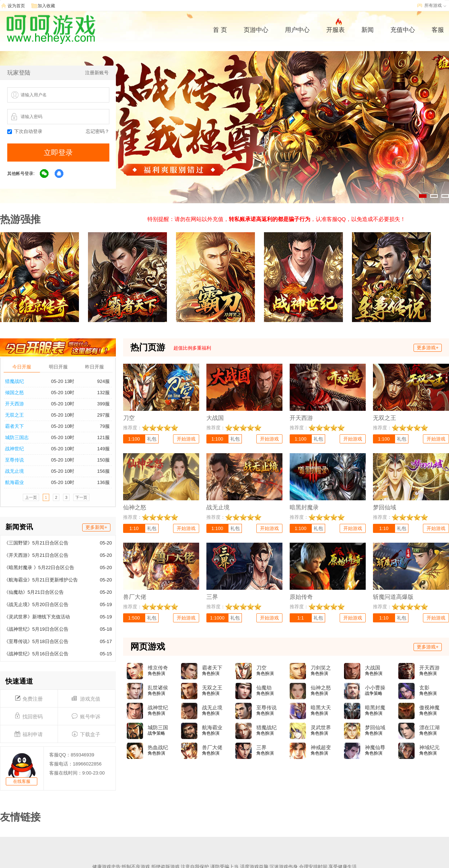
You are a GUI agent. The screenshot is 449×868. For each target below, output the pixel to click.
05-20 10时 (63, 393)
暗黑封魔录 (375, 708)
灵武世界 (321, 727)
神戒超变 (321, 747)
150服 (103, 460)
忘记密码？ (98, 131)
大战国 (373, 668)
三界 (261, 747)
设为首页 (16, 6)
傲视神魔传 (429, 708)
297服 (103, 415)
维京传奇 (158, 668)
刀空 (261, 668)
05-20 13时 (63, 381)
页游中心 (256, 30)
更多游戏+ (428, 348)
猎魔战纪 (14, 381)
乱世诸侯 (158, 688)
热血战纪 (158, 747)
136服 (103, 482)
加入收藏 (46, 6)
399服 (103, 404)
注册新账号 (97, 73)
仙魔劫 (264, 688)
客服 (438, 30)
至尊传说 (14, 460)
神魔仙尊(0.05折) (375, 748)
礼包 (152, 439)
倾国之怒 (14, 393)
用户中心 (297, 30)
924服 (103, 381)
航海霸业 (14, 482)
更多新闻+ (96, 527)
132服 (103, 393)
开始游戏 (186, 439)
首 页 (220, 30)
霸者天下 (14, 426)
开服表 (335, 29)
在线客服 (22, 781)
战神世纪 (14, 449)
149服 (103, 449)
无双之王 (14, 415)
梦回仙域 (375, 727)
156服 (103, 471)
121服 (103, 437)
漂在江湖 (429, 727)
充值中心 (403, 30)
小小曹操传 (375, 688)
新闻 (368, 30)
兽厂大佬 (212, 747)
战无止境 (14, 471)
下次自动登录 (25, 131)
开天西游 (14, 404)
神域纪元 (429, 747)
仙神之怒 (321, 688)
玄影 (424, 688)
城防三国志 (17, 437)
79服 (105, 426)
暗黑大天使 (321, 708)
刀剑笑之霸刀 (321, 668)
